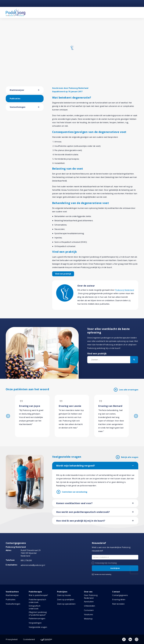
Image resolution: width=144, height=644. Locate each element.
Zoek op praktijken (66, 600)
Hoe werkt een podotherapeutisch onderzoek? (83, 512)
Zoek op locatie (64, 595)
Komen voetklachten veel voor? (74, 503)
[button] (41, 90)
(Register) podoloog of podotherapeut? (38, 614)
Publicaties (15, 99)
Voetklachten (12, 592)
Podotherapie (35, 592)
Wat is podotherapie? (38, 595)
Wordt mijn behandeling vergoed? (76, 466)
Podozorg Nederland (125, 290)
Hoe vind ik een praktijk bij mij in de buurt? (81, 521)
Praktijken (62, 592)
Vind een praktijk (63, 274)
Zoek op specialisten (66, 604)
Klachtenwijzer (17, 90)
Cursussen (89, 610)
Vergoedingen (35, 623)
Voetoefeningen (18, 107)
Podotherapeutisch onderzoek (37, 601)
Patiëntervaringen (37, 618)
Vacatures (89, 614)
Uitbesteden (90, 606)
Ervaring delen (119, 600)
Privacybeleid (12, 639)
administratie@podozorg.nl (33, 565)
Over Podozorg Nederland (91, 597)
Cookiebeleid (29, 639)
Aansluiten (89, 602)
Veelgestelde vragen (38, 627)
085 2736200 (26, 560)
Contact (116, 592)
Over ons (88, 592)
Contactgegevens (120, 595)
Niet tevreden (118, 604)
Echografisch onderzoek (35, 607)
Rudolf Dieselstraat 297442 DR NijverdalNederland (31, 553)
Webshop (88, 619)
